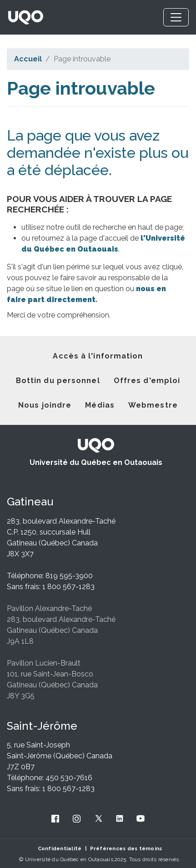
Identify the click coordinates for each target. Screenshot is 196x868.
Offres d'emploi (147, 381)
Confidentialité (60, 848)
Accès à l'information (98, 356)
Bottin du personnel (58, 381)
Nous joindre (45, 405)
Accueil (28, 59)
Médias (100, 405)
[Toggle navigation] (176, 17)
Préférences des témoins (126, 848)
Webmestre (153, 405)
